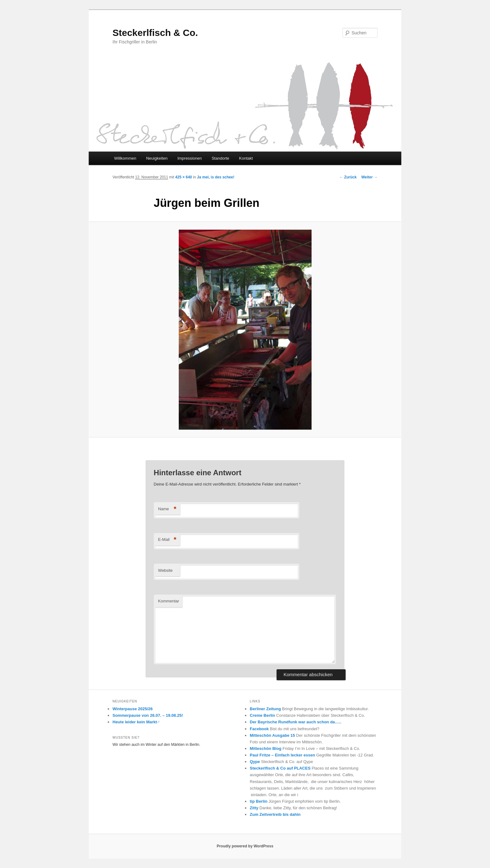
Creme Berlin (262, 715)
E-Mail (167, 540)
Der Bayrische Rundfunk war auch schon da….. (295, 722)
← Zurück (348, 177)
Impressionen (190, 158)
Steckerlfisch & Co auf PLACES (280, 768)
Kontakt (246, 158)
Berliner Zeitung (265, 709)
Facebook (259, 729)
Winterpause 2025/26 (133, 709)
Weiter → (369, 177)
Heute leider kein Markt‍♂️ (136, 722)
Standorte (220, 158)
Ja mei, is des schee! (215, 177)
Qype (255, 762)
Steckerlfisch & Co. (155, 33)
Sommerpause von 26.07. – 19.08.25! (148, 715)
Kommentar (169, 601)
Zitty (254, 808)
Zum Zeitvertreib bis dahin (275, 814)
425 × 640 (184, 177)
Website (165, 570)
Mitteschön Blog (265, 748)
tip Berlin (258, 801)
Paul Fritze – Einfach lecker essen (282, 755)
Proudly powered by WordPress (245, 846)
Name (167, 509)
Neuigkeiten (157, 158)
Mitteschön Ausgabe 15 (272, 735)
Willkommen (125, 158)
